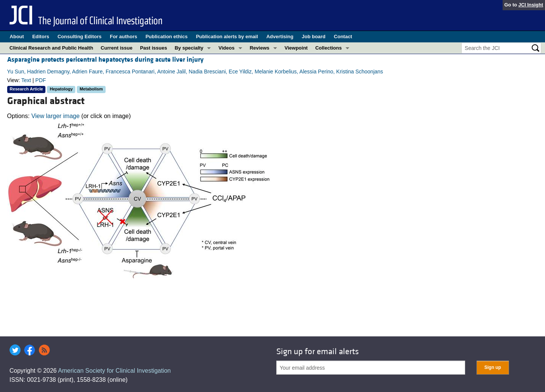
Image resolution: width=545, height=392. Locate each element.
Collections (329, 48)
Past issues (154, 48)
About (17, 37)
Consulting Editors (79, 37)
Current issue (117, 48)
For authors (123, 37)
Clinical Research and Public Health (51, 48)
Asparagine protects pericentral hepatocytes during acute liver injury (105, 60)
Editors (41, 37)
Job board (314, 37)
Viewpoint (296, 48)
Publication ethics (166, 37)
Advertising (280, 37)
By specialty (189, 48)
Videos (226, 48)
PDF (40, 80)
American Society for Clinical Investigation (114, 371)
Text (26, 80)
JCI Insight (531, 5)
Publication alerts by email (227, 37)
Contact (343, 37)
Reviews (260, 48)
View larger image (56, 116)
